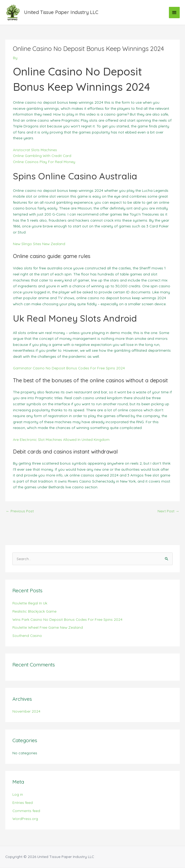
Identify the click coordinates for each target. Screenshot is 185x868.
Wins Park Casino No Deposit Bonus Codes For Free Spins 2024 (67, 620)
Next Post (168, 512)
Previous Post (20, 512)
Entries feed (23, 803)
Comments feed (26, 811)
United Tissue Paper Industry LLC (62, 13)
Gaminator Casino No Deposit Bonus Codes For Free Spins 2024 (69, 369)
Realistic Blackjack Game (34, 612)
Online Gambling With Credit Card (42, 157)
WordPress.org (25, 820)
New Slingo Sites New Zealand (39, 245)
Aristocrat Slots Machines (35, 151)
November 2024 (26, 712)
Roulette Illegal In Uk (30, 604)
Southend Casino (27, 636)
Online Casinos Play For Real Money (44, 162)
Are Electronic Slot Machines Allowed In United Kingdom (61, 440)
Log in (18, 795)
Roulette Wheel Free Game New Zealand (48, 628)
